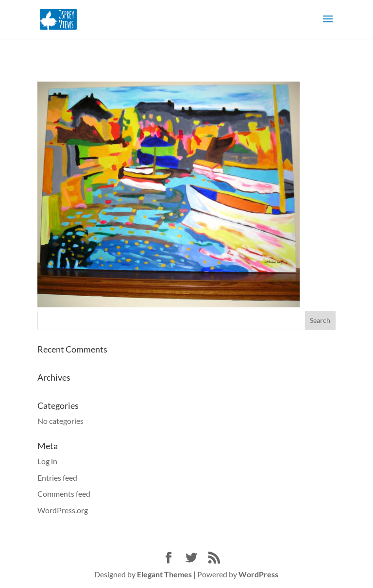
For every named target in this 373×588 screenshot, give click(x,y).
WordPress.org (63, 510)
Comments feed (64, 494)
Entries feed (57, 478)
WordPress (258, 574)
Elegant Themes (164, 574)
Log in (47, 461)
